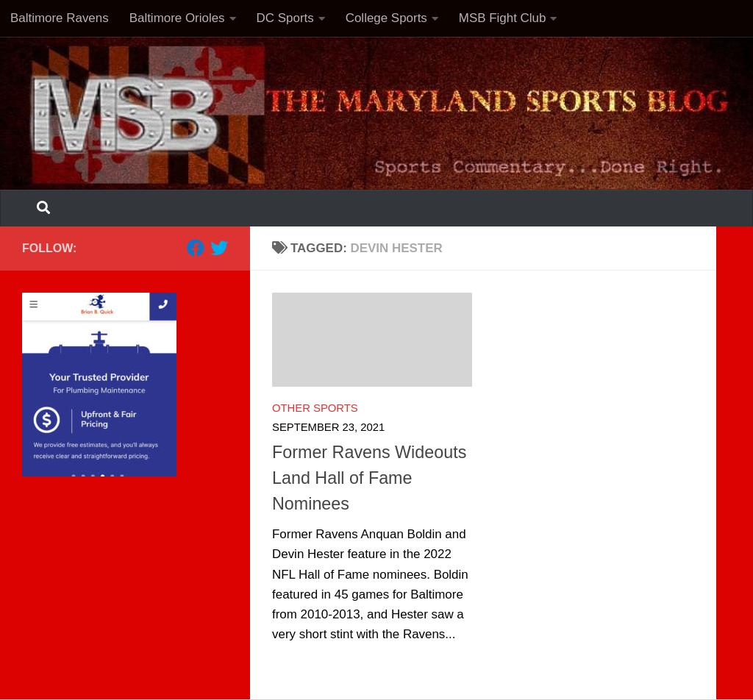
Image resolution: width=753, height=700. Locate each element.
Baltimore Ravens (60, 18)
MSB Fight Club (503, 18)
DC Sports (285, 18)
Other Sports (315, 408)
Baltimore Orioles (177, 18)
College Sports (386, 18)
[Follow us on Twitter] (219, 248)
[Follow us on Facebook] (196, 248)
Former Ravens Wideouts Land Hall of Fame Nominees (369, 478)
